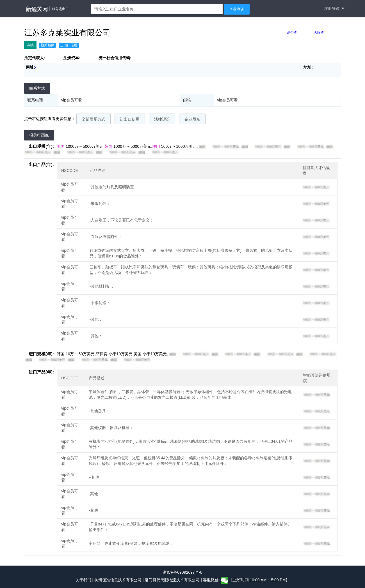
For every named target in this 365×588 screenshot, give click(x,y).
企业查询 (237, 9)
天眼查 (319, 33)
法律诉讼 (162, 119)
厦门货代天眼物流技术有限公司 (173, 580)
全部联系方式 (93, 119)
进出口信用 (130, 119)
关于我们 (83, 580)
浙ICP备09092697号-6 (182, 572)
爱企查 (292, 33)
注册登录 (334, 9)
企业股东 (192, 119)
